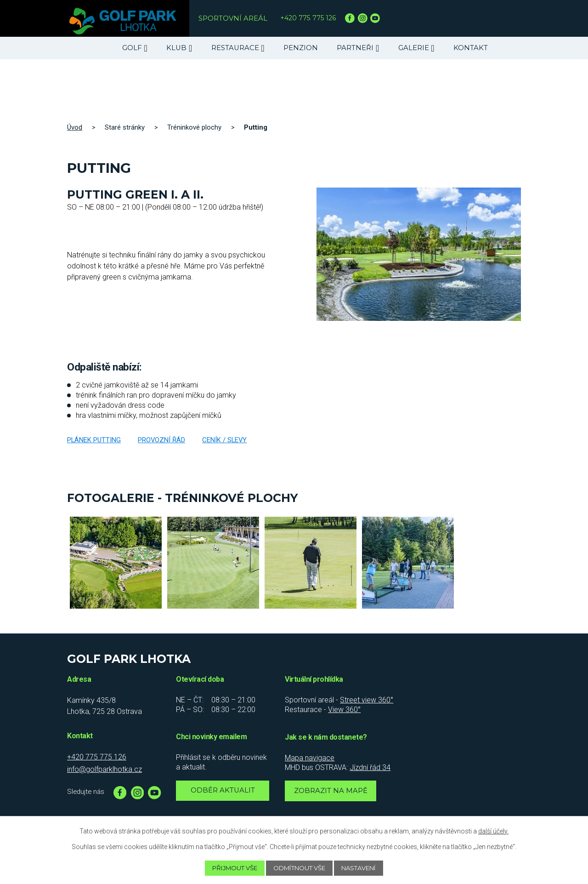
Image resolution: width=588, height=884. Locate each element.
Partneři (355, 48)
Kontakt (471, 48)
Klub (176, 48)
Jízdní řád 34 (370, 767)
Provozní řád (161, 440)
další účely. (493, 831)
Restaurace (235, 48)
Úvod (75, 127)
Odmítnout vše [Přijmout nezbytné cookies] (300, 868)
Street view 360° (367, 700)
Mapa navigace (310, 758)
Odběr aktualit (223, 792)
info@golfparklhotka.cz (105, 769)
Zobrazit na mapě (332, 792)
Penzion (301, 48)
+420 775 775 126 (309, 18)
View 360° (344, 710)
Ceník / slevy (224, 440)
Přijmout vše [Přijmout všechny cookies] (229, 868)
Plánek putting (94, 440)
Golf (132, 48)
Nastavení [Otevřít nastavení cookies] (365, 868)
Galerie (414, 48)
